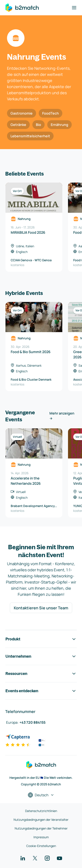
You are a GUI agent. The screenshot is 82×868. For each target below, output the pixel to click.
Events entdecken (41, 691)
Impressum (41, 837)
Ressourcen (41, 674)
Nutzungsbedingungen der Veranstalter (41, 820)
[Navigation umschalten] (74, 8)
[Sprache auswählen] (41, 795)
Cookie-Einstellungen (41, 846)
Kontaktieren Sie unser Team (41, 608)
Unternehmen (41, 656)
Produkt (41, 639)
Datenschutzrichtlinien (41, 811)
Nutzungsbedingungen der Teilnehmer (41, 828)
